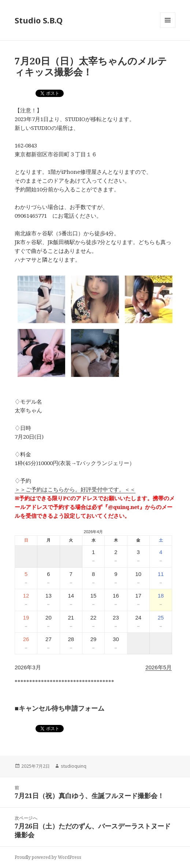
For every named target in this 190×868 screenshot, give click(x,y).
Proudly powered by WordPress (48, 857)
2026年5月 (159, 667)
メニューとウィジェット (168, 28)
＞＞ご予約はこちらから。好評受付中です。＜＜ (75, 489)
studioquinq (74, 766)
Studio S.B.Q (39, 20)
